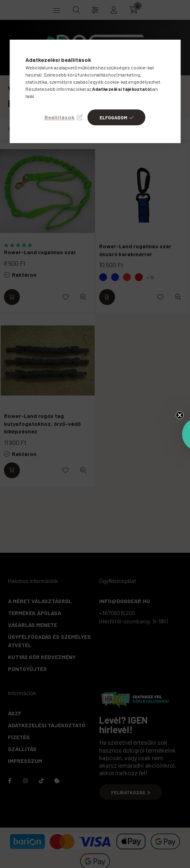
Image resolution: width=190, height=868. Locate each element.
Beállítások (59, 117)
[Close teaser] (180, 415)
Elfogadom (113, 117)
